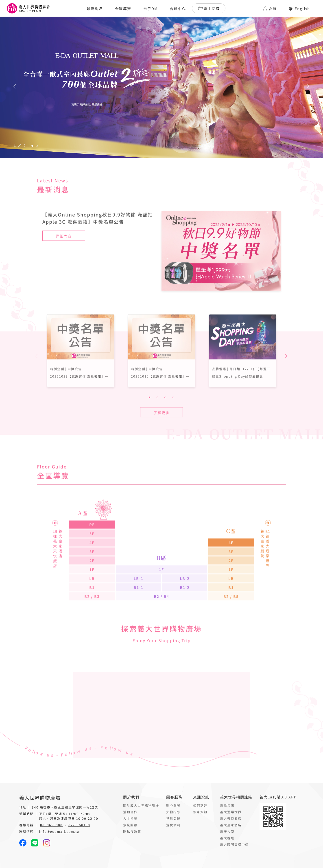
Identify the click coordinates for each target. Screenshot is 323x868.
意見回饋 (130, 825)
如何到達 (200, 805)
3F (92, 565)
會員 (270, 9)
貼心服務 (173, 805)
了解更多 (161, 426)
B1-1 (139, 601)
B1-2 (185, 601)
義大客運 (227, 838)
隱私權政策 (132, 831)
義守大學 (227, 831)
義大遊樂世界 (231, 812)
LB (92, 592)
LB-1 (139, 592)
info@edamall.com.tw (59, 831)
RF (92, 538)
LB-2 (185, 592)
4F (92, 556)
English (299, 9)
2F (92, 574)
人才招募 (130, 818)
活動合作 (130, 812)
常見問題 (173, 818)
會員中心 (178, 9)
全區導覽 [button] (123, 9)
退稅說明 (173, 825)
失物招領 (173, 812)
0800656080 (51, 825)
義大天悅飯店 (231, 818)
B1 (92, 601)
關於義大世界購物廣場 (141, 805)
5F (92, 547)
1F (92, 583)
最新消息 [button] (95, 9)
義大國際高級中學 (234, 844)
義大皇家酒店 (231, 825)
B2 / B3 (92, 610)
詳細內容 (64, 249)
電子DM (151, 9)
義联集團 (227, 805)
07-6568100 (79, 825)
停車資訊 (200, 812)
